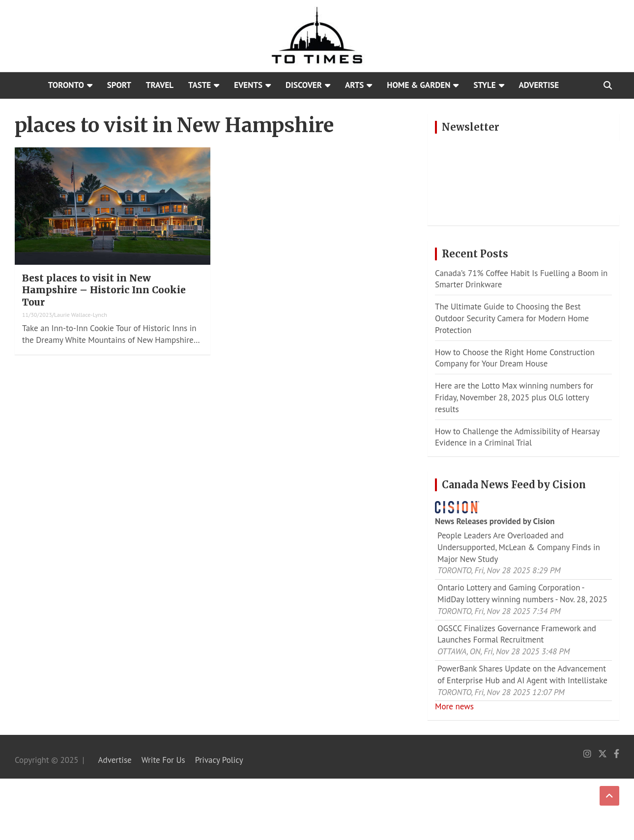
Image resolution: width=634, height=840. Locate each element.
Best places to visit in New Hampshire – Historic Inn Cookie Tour (104, 290)
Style (484, 85)
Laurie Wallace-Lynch (81, 315)
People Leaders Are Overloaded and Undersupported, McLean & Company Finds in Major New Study (519, 547)
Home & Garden (418, 85)
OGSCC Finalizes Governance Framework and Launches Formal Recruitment (517, 634)
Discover (304, 85)
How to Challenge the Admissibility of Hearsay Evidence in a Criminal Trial (517, 437)
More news (454, 706)
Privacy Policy (219, 760)
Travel (160, 85)
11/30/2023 (37, 315)
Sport (119, 85)
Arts (354, 85)
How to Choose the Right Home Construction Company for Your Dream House (515, 358)
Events (248, 85)
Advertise (539, 85)
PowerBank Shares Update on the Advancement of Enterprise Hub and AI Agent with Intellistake (522, 674)
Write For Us (163, 760)
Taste (200, 85)
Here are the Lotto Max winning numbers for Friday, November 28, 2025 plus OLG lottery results (514, 397)
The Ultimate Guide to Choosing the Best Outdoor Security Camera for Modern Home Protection (512, 318)
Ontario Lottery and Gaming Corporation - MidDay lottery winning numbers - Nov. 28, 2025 (522, 593)
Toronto (66, 85)
